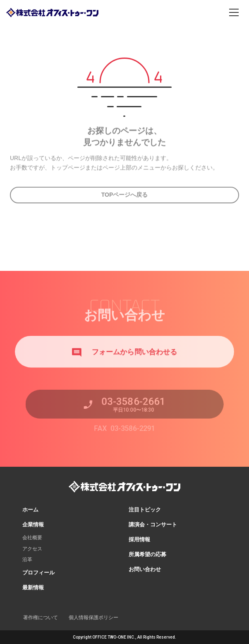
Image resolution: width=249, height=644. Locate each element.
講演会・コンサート (153, 525)
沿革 (27, 560)
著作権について (41, 617)
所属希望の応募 (147, 554)
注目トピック (145, 510)
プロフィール (38, 573)
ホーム (30, 510)
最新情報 (33, 587)
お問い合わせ (145, 569)
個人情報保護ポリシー (93, 617)
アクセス (32, 549)
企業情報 (33, 525)
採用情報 (139, 539)
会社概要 (32, 538)
